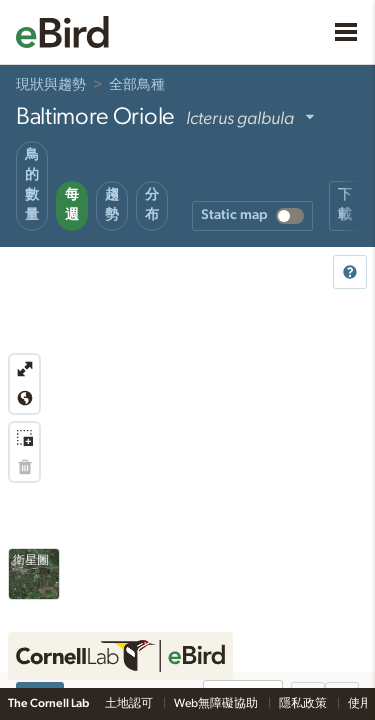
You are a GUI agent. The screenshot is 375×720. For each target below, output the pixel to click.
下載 (345, 205)
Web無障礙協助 (217, 703)
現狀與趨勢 (51, 85)
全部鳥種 (137, 85)
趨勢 (112, 205)
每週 (72, 205)
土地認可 (130, 703)
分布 (152, 205)
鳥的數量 (32, 185)
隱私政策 (304, 703)
